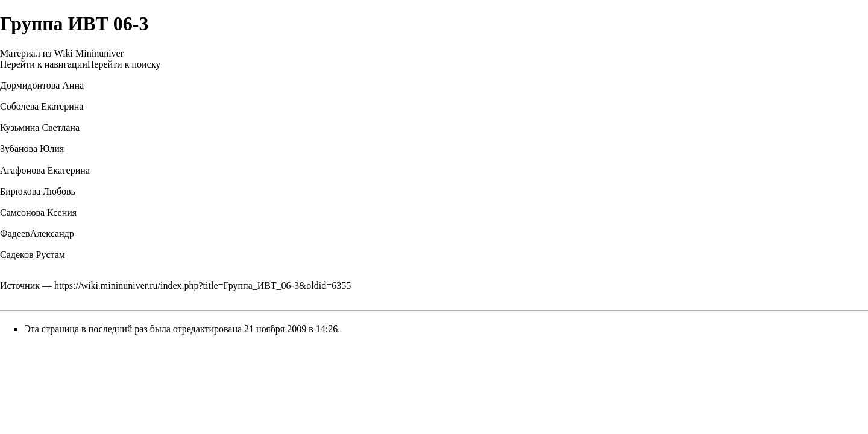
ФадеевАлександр (37, 234)
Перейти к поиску (124, 64)
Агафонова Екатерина (45, 170)
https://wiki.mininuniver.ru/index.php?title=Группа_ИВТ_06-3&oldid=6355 (203, 285)
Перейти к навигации (44, 64)
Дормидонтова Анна (42, 85)
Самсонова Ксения (38, 212)
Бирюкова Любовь (38, 191)
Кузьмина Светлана (40, 127)
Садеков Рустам (33, 255)
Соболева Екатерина (42, 106)
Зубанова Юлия (32, 149)
